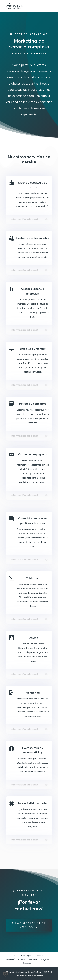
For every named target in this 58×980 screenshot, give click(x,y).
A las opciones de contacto (29, 925)
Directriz (39, 956)
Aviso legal (25, 956)
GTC (14, 956)
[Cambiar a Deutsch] (33, 959)
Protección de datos (16, 959)
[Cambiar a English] (45, 959)
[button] (6, 974)
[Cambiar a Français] (27, 963)
